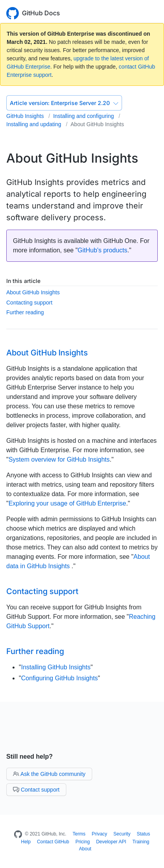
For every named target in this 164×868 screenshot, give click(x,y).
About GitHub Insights (97, 124)
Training (141, 842)
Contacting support (29, 303)
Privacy (99, 834)
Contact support (36, 790)
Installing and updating (35, 124)
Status (143, 834)
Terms (79, 834)
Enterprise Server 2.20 (64, 103)
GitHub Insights (26, 116)
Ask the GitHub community (49, 774)
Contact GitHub (53, 842)
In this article (23, 281)
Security (122, 834)
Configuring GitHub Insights (60, 678)
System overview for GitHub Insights (59, 459)
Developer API (111, 842)
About (85, 849)
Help (26, 842)
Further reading (25, 312)
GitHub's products (103, 250)
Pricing (83, 842)
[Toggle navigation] (154, 12)
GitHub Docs (41, 13)
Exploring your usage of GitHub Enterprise (67, 503)
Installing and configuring (84, 116)
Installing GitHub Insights (56, 667)
